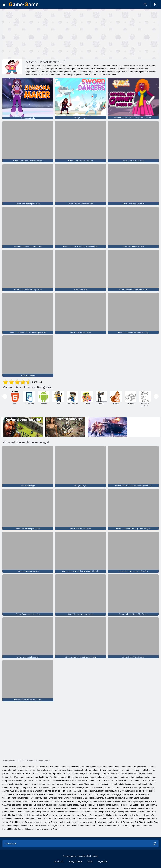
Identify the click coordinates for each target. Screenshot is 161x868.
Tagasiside (103, 861)
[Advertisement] (41, 34)
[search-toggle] (145, 4)
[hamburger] (4, 4)
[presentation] (5, 396)
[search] (155, 844)
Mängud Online (76, 861)
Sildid (90, 861)
